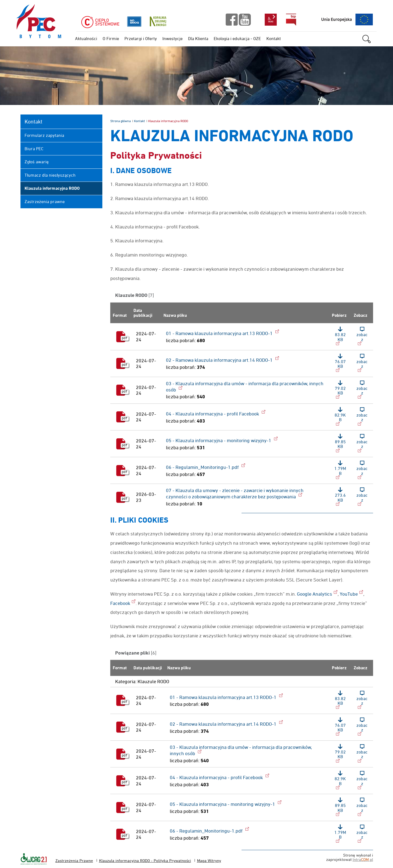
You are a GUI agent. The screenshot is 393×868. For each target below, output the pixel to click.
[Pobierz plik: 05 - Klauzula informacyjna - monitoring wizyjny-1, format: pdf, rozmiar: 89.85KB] (340, 444)
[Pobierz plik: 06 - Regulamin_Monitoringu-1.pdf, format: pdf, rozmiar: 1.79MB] (340, 470)
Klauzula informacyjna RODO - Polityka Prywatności (145, 861)
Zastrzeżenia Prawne (74, 861)
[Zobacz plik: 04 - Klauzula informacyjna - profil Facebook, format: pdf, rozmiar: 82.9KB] (362, 417)
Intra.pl (363, 859)
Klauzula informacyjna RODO (52, 188)
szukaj (369, 39)
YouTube (349, 594)
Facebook (120, 603)
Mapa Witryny (209, 861)
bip (291, 20)
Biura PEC (34, 149)
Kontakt (139, 121)
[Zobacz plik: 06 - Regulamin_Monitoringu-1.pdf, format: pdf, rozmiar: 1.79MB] (362, 470)
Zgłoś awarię (37, 162)
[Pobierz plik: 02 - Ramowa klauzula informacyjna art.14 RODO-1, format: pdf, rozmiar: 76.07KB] (340, 364)
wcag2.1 (271, 20)
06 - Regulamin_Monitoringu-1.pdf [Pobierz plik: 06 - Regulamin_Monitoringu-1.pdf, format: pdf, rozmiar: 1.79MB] (203, 467)
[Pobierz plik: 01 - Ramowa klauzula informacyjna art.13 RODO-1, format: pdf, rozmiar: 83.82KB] (340, 337)
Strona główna (120, 121)
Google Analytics (315, 594)
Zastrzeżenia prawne (45, 201)
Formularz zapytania (44, 135)
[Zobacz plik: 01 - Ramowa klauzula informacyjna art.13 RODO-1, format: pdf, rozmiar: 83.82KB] (362, 337)
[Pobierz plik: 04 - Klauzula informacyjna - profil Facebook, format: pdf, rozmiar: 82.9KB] (340, 417)
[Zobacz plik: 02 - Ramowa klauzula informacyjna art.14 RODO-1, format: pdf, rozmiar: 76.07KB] (362, 364)
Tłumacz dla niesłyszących (50, 175)
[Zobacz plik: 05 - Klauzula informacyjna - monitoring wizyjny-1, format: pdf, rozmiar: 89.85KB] (362, 444)
